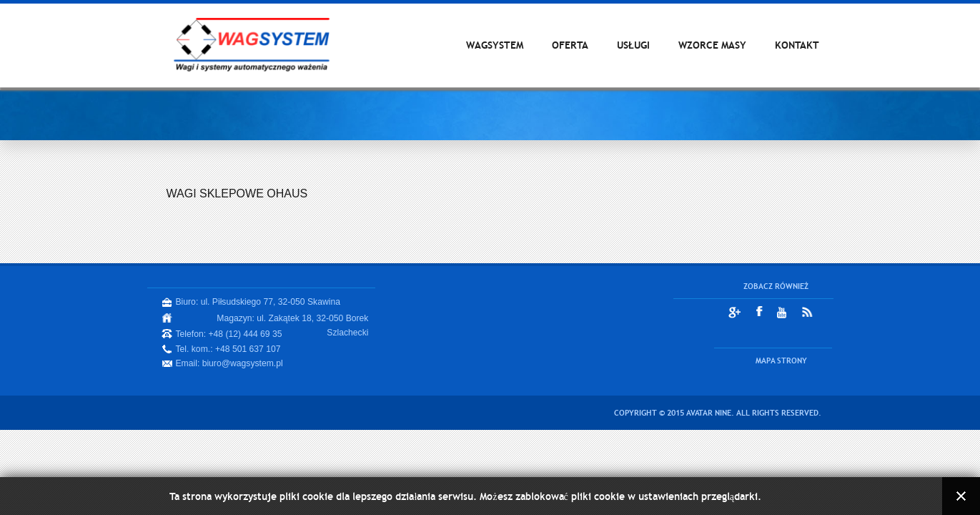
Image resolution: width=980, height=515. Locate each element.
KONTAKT (797, 45)
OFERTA (570, 45)
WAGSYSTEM (495, 45)
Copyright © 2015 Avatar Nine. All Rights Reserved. (718, 413)
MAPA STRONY (781, 360)
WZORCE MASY (712, 45)
